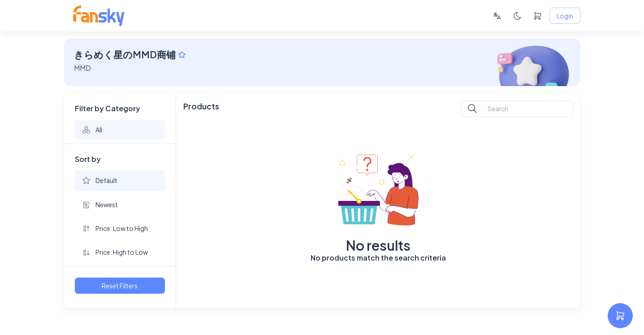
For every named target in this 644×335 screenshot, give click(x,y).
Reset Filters (120, 286)
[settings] (620, 316)
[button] (120, 130)
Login (565, 16)
